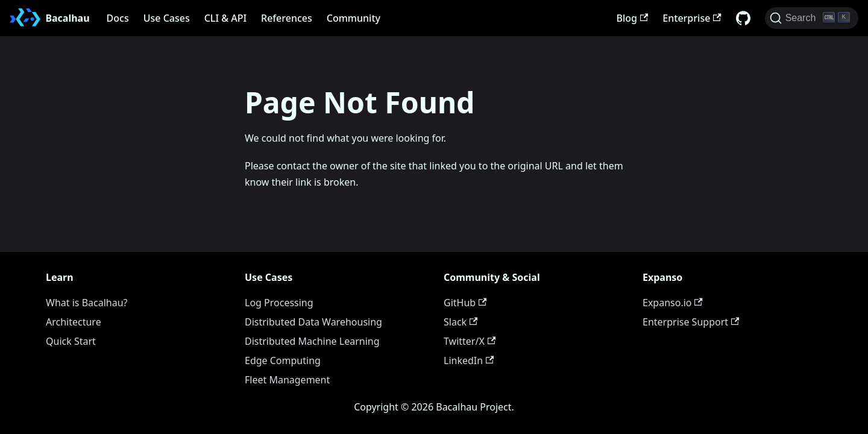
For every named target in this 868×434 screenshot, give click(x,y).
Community (354, 18)
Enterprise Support (691, 322)
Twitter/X (470, 341)
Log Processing (279, 303)
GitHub (465, 303)
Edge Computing (283, 360)
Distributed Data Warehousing (313, 322)
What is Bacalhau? (87, 303)
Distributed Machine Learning (312, 341)
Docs (118, 18)
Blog (633, 18)
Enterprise (692, 18)
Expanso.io (673, 303)
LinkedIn (469, 360)
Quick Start (71, 341)
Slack (461, 322)
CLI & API (225, 18)
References (287, 18)
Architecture (74, 322)
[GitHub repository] (743, 18)
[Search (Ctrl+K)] (812, 18)
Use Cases (167, 18)
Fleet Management (287, 380)
